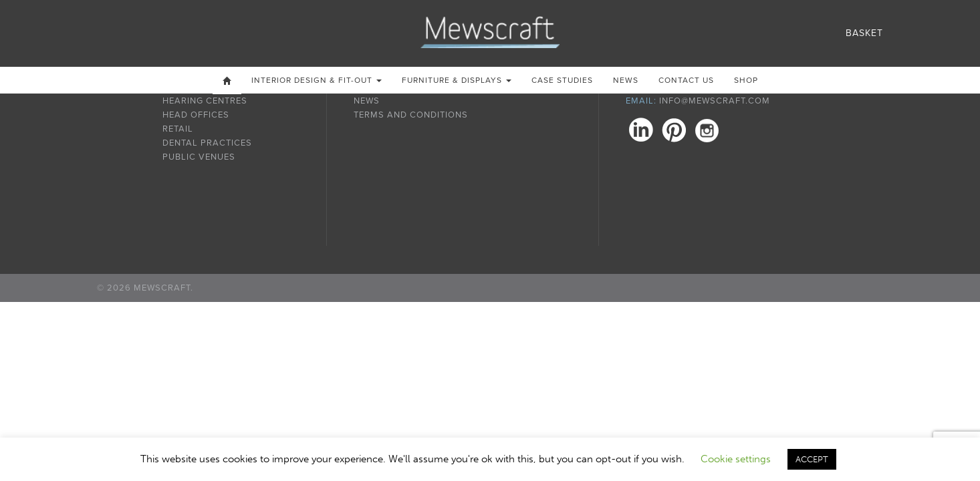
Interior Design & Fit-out (317, 80)
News (626, 80)
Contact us (686, 80)
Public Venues (199, 157)
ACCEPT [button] (812, 459)
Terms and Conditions (411, 115)
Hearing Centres (205, 101)
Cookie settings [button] (736, 459)
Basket (864, 33)
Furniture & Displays (457, 80)
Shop (746, 80)
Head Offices (196, 115)
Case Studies (562, 80)
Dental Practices (207, 143)
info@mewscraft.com (715, 101)
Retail (178, 129)
